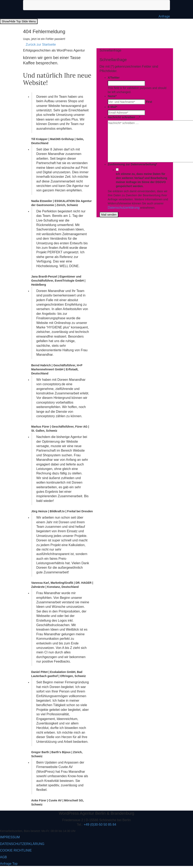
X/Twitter (114, 78)
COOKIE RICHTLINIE (16, 850)
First (149, 102)
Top (15, 864)
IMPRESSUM (10, 837)
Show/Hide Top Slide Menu (19, 21)
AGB (3, 857)
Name (112, 96)
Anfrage (164, 16)
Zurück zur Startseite (41, 44)
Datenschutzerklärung (124, 208)
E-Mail (113, 107)
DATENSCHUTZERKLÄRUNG (22, 844)
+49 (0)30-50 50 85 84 (100, 825)
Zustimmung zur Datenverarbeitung (132, 164)
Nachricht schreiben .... (124, 117)
